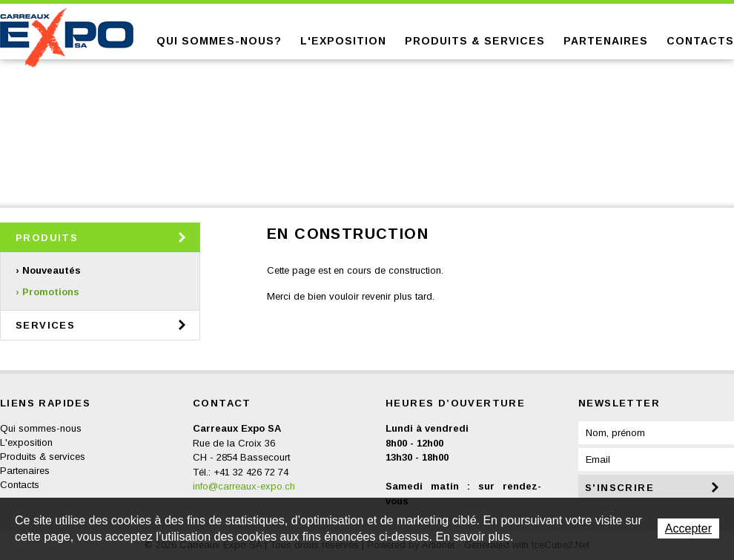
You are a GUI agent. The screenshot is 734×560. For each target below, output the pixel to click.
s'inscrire (619, 488)
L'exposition (343, 41)
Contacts (700, 41)
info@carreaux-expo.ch (244, 486)
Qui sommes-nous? (219, 41)
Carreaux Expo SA (67, 37)
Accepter (688, 528)
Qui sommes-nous (41, 428)
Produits (47, 238)
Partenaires (606, 41)
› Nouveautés (48, 270)
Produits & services (475, 41)
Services (45, 325)
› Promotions (47, 292)
